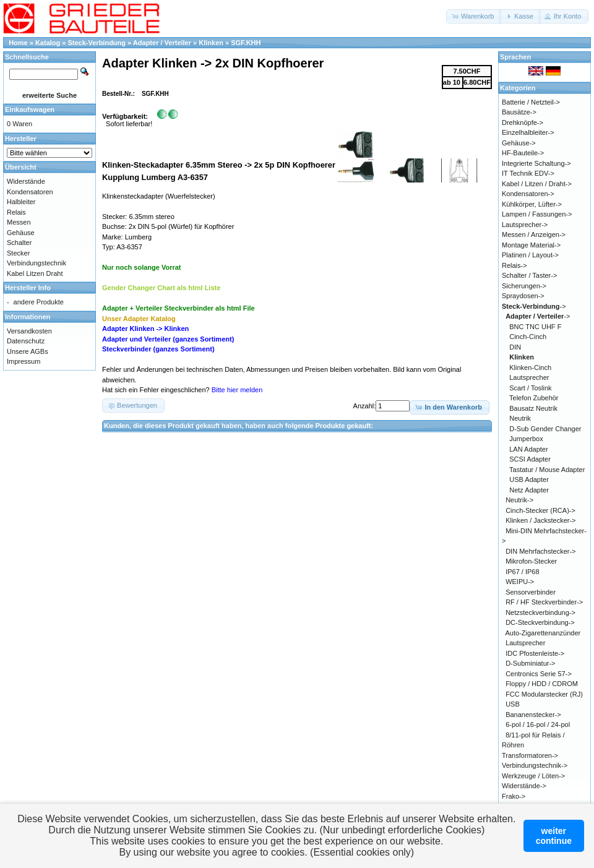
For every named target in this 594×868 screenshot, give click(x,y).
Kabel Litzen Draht (35, 273)
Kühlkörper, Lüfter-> (532, 204)
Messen (19, 222)
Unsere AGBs (28, 351)
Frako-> (514, 796)
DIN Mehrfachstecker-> (540, 551)
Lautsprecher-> (525, 225)
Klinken (211, 43)
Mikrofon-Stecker (531, 561)
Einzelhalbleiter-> (528, 132)
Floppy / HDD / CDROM (542, 684)
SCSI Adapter (530, 459)
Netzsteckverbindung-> (540, 612)
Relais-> (514, 265)
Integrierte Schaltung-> (536, 163)
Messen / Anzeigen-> (534, 234)
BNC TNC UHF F (535, 327)
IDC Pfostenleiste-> (535, 653)
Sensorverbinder (531, 592)
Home (18, 43)
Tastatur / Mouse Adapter (547, 470)
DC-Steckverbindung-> (540, 622)
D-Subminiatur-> (530, 663)
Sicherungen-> (524, 286)
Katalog (48, 43)
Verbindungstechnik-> (535, 765)
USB (513, 704)
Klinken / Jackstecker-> (540, 520)
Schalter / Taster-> (529, 275)
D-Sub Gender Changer (545, 429)
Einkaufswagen (30, 110)
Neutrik (520, 418)
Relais (16, 212)
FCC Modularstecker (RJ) (544, 694)
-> (534, 306)
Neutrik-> (519, 500)
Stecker (18, 253)
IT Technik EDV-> (528, 173)
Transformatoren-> (530, 755)
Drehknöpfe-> (523, 122)
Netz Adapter (529, 490)
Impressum (24, 361)
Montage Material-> (531, 245)
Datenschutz (26, 341)
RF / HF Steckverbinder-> (544, 602)
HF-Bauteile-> (523, 153)
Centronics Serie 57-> (539, 674)
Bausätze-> (519, 112)
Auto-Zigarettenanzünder (543, 633)
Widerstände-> (524, 786)
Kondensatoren (30, 192)
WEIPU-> (520, 582)
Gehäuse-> (519, 143)
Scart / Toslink (530, 388)
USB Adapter (529, 479)
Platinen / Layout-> (530, 255)
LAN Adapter (528, 449)
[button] (474, 16)
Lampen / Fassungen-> (537, 214)
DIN (515, 347)
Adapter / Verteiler (162, 43)
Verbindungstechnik (37, 263)
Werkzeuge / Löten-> (533, 776)
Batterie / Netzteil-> (531, 102)
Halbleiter (21, 202)
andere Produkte (39, 302)
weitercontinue (554, 836)
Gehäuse (21, 233)
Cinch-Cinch (528, 337)
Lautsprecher (529, 377)
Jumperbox (526, 439)
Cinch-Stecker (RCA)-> (540, 510)
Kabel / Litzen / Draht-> (537, 184)
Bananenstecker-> (533, 715)
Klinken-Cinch (530, 367)
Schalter (19, 243)
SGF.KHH (246, 43)
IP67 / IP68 (522, 572)
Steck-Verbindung (97, 43)
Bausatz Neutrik (533, 408)
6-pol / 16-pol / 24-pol (538, 724)
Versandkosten (29, 331)
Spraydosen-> (523, 296)
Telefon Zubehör (534, 398)
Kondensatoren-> (528, 194)
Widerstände (26, 181)
